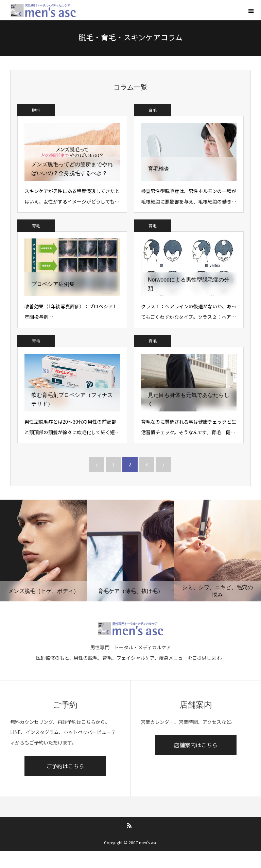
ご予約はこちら (65, 766)
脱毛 (36, 110)
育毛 (153, 110)
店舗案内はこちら (196, 745)
